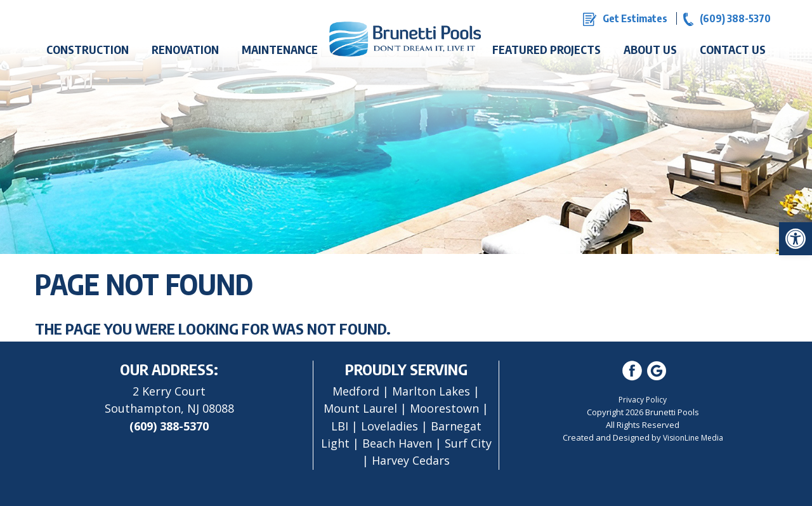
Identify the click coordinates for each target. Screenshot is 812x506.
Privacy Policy (643, 400)
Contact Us (733, 49)
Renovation (185, 49)
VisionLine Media (693, 438)
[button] (796, 239)
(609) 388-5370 (169, 426)
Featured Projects (547, 49)
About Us (650, 49)
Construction (88, 49)
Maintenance (280, 49)
